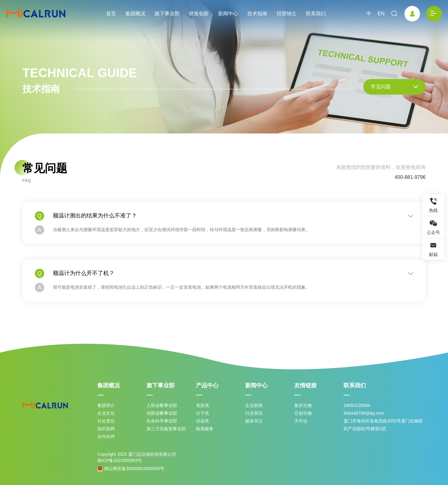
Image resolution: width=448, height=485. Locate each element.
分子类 (203, 413)
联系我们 (316, 14)
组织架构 (106, 429)
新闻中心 (228, 14)
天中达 (301, 421)
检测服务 (205, 429)
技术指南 (257, 14)
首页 (111, 14)
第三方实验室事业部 (166, 429)
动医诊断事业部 (162, 413)
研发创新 (199, 14)
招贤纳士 (287, 14)
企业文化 (106, 413)
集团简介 (106, 405)
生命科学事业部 (162, 421)
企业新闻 (254, 405)
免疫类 (203, 405)
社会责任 (106, 421)
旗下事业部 (167, 14)
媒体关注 (254, 421)
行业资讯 (254, 413)
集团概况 (135, 14)
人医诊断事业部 (162, 405)
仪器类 (203, 421)
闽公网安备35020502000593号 (131, 469)
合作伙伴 (106, 436)
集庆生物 (303, 405)
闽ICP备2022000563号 (120, 460)
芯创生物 (303, 413)
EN (381, 14)
